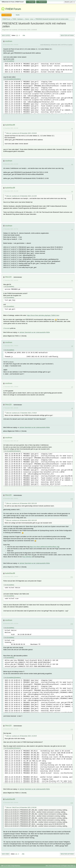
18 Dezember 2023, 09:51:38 (11, 441)
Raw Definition (27, 557)
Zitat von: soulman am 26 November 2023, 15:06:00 (21, 133)
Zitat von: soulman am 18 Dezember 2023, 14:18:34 (21, 736)
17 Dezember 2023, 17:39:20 (11, 346)
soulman (9, 41)
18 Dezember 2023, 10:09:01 (11, 498)
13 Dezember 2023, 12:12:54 (11, 164)
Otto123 (8, 277)
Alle (24, 35)
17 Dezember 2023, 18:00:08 (11, 408)
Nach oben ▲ (71, 866)
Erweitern (17, 79)
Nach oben (6, 854)
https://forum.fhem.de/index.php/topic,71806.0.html (43, 315)
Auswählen (10, 61)
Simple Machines (16, 866)
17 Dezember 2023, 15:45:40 (11, 280)
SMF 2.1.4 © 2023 (6, 866)
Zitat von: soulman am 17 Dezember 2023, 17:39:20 (21, 413)
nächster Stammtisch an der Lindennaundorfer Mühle (35, 332)
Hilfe (47, 866)
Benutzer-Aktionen (67, 35)
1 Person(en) (6, 328)
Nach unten (6, 35)
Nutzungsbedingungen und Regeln (58, 866)
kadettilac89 (10, 125)
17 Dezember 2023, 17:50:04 (11, 387)
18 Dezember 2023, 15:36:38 (11, 729)
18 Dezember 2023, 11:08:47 (11, 577)
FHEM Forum (13, 9)
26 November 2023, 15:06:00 (11, 45)
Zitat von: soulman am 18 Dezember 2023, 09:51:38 (21, 503)
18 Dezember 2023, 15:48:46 (11, 803)
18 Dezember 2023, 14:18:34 (11, 623)
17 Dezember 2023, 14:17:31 (11, 229)
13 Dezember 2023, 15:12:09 (11, 191)
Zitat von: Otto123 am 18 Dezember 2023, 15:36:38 (21, 807)
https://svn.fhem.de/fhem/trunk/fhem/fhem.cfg (44, 547)
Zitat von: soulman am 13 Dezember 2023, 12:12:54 (21, 196)
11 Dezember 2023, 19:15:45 (11, 128)
